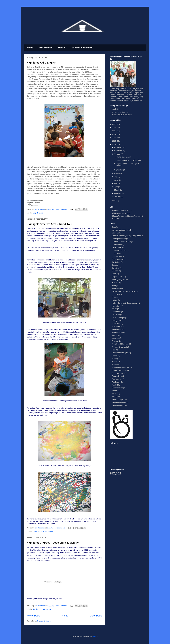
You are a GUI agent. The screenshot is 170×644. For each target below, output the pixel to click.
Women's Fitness (118, 402)
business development (120, 230)
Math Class (116, 324)
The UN (115, 385)
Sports (114, 364)
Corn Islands (117, 253)
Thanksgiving (117, 376)
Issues (114, 309)
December (119, 147)
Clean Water (116, 247)
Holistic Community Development (124, 303)
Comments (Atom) (44, 621)
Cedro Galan (38, 532)
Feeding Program (118, 280)
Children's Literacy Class (121, 242)
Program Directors (119, 347)
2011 (114, 138)
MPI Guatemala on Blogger (122, 210)
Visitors (114, 394)
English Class (38, 213)
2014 (114, 128)
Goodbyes (116, 294)
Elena (114, 274)
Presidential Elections (120, 344)
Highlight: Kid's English (42, 63)
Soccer (114, 362)
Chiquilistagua (117, 245)
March (117, 190)
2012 (114, 134)
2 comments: (61, 528)
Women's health (118, 405)
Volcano (115, 397)
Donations (116, 268)
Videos (114, 391)
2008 (114, 201)
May (116, 183)
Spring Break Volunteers (121, 367)
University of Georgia (120, 112)
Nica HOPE (116, 335)
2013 (114, 131)
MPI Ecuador (117, 329)
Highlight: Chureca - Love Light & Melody (53, 543)
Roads (114, 359)
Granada (115, 297)
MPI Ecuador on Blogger (121, 213)
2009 (114, 144)
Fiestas (114, 282)
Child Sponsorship (119, 239)
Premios (115, 341)
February (118, 193)
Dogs (114, 265)
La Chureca (46, 609)
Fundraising (116, 288)
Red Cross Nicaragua (120, 353)
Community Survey (119, 250)
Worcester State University (122, 115)
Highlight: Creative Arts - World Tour (49, 224)
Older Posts (96, 616)
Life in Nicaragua (118, 318)
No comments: (62, 209)
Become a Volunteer (82, 48)
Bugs (114, 227)
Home (30, 48)
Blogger (95, 636)
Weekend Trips (117, 399)
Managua (115, 321)
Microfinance (117, 326)
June (116, 180)
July (116, 177)
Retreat (115, 356)
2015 (114, 124)
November (119, 151)
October (118, 154)
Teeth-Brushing (117, 373)
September (119, 170)
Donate (62, 48)
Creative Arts (48, 532)
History (114, 300)
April (116, 187)
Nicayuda (115, 338)
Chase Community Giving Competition (126, 236)
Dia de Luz (37, 609)
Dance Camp (117, 259)
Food (114, 286)
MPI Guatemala (118, 332)
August (117, 173)
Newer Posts (33, 616)
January (118, 197)
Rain (113, 350)
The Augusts (116, 379)
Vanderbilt (116, 109)
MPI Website (46, 48)
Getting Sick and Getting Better (124, 291)
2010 (114, 141)
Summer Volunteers (119, 370)
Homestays (116, 306)
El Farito (115, 271)
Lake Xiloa (116, 315)
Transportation (117, 388)
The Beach (116, 382)
